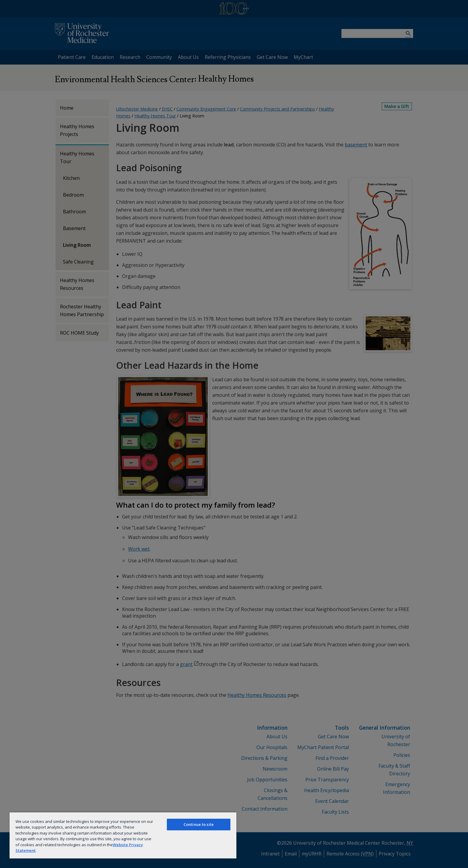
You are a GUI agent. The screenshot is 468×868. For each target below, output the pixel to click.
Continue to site (199, 824)
